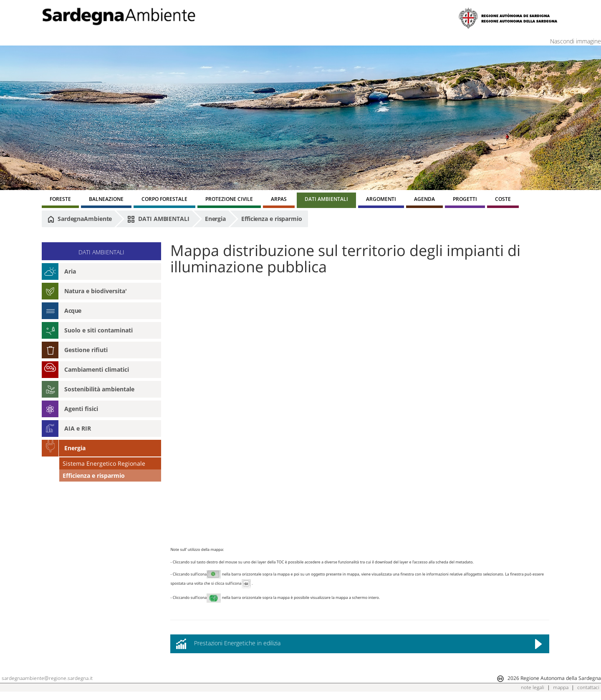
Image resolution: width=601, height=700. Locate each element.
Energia (215, 219)
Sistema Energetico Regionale (104, 463)
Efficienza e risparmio (272, 219)
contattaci (588, 687)
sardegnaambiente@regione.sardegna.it (47, 678)
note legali (533, 687)
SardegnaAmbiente (80, 219)
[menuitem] (60, 200)
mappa (561, 687)
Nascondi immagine (576, 41)
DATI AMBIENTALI (158, 219)
